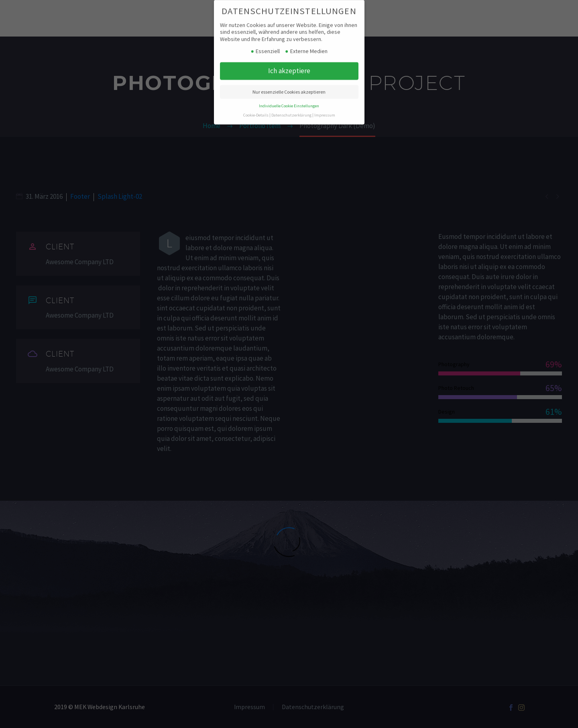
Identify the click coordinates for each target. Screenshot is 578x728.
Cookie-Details (256, 109)
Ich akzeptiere (289, 65)
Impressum (325, 109)
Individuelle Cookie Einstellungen (289, 100)
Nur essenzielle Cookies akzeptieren (289, 86)
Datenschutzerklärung (291, 109)
